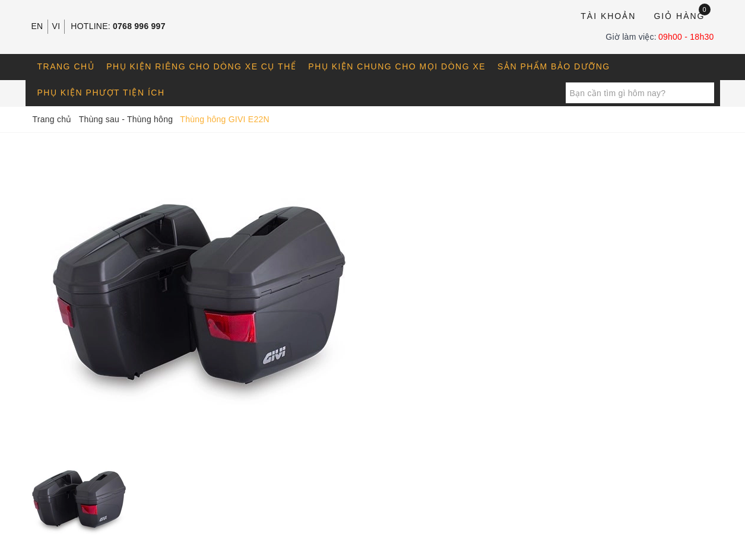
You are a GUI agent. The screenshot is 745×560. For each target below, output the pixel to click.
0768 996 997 (139, 26)
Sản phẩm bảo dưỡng (554, 66)
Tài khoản (608, 16)
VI (56, 26)
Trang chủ (66, 66)
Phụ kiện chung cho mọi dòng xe (397, 66)
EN (37, 26)
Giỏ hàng (682, 15)
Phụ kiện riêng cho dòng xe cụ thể (201, 66)
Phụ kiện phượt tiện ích (101, 93)
